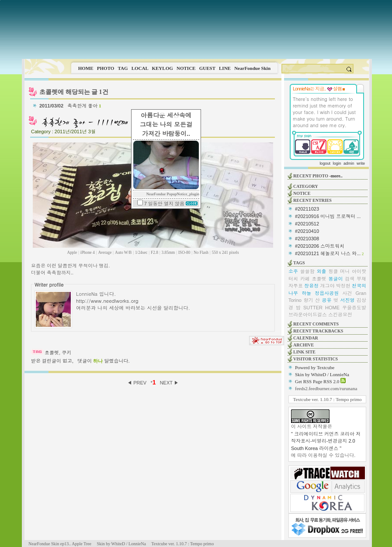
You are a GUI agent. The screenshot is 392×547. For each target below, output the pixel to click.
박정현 (343, 286)
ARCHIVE (304, 345)
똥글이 (335, 279)
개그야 (328, 286)
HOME (86, 68)
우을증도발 (354, 308)
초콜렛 (52, 353)
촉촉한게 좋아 (84, 106)
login (337, 163)
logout (325, 163)
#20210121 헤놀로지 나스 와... (328, 253)
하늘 (306, 293)
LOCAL (140, 68)
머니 (345, 271)
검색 (350, 279)
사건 (347, 293)
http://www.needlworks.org (107, 301)
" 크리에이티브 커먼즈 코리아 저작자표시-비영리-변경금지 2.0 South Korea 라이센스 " (326, 441)
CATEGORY (306, 186)
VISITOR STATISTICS (316, 359)
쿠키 (66, 353)
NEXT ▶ (169, 383)
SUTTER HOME (321, 308)
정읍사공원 (327, 293)
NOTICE (186, 68)
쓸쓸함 (307, 271)
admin (349, 163)
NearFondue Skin (252, 68)
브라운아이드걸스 (308, 315)
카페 (305, 279)
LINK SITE (304, 352)
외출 (322, 271)
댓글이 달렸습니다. (103, 361)
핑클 (333, 271)
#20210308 (307, 239)
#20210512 (307, 224)
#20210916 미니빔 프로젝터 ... (328, 216)
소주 (293, 271)
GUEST (207, 68)
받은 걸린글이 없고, (52, 361)
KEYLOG (162, 68)
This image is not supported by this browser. (197, 29)
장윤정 (311, 286)
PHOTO (106, 68)
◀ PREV (137, 383)
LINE (225, 68)
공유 (326, 300)
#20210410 (307, 231)
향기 (308, 300)
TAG (123, 68)
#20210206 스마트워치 (320, 246)
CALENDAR (306, 338)
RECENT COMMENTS (316, 324)
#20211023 (307, 209)
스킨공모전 (340, 315)
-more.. (336, 176)
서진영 (347, 300)
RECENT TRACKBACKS (318, 331)
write (361, 163)
